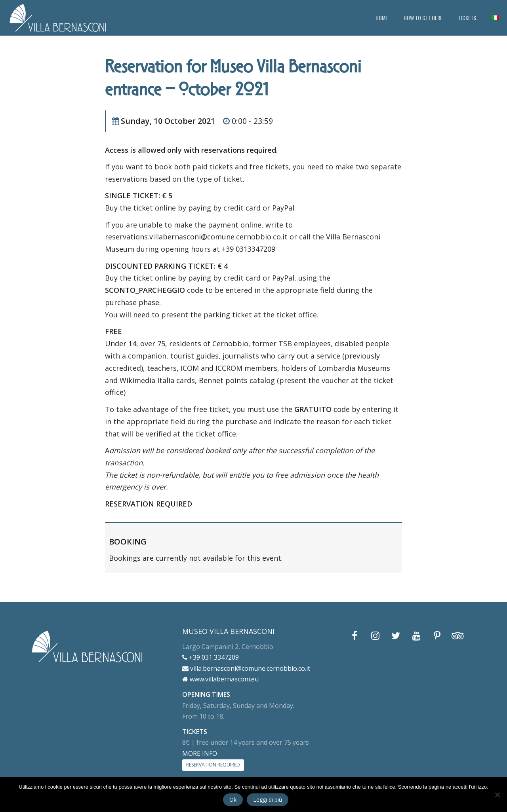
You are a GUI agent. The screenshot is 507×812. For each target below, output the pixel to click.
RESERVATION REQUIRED (213, 765)
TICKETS (467, 18)
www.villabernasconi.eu (220, 679)
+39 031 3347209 (211, 657)
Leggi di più (268, 800)
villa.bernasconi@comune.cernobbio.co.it (246, 668)
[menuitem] (496, 18)
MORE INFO (200, 753)
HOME (382, 18)
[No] (497, 795)
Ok (233, 800)
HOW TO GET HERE (423, 18)
